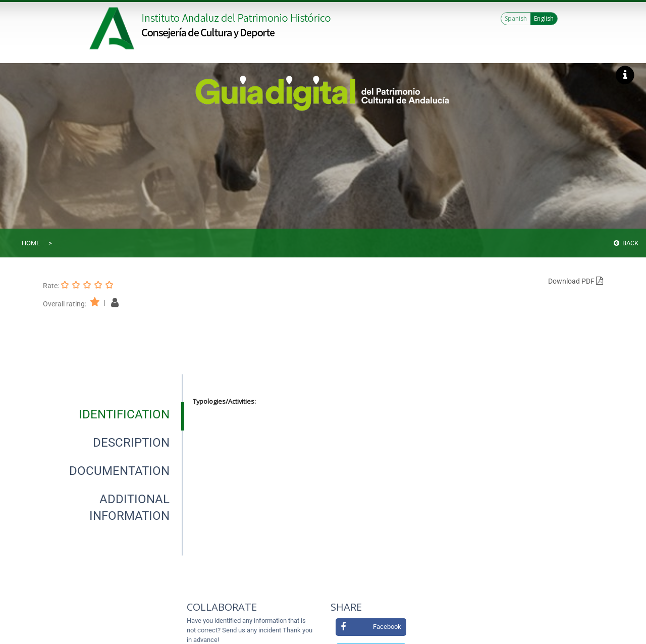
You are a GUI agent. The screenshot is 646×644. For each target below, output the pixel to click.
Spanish (516, 18)
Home (31, 243)
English (544, 18)
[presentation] (113, 414)
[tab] (124, 414)
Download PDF (576, 281)
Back (626, 243)
